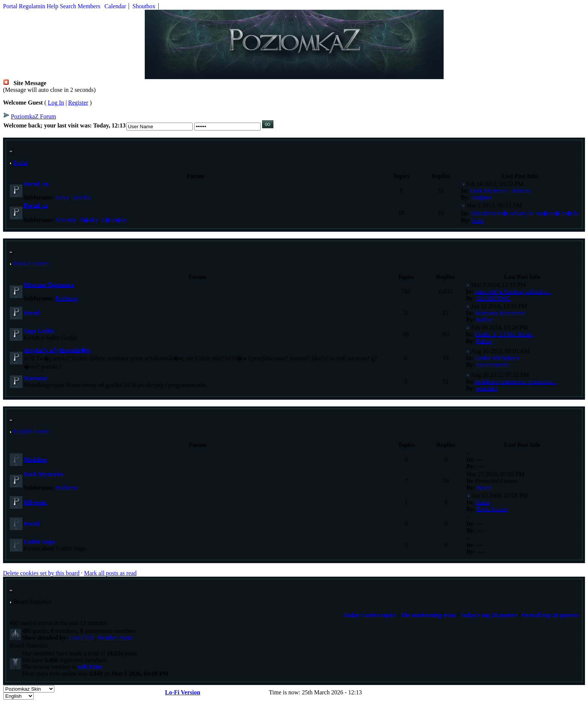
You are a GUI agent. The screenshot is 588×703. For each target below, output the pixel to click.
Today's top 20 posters (489, 615)
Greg (478, 220)
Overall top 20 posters (550, 615)
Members (89, 6)
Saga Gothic (39, 331)
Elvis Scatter (492, 509)
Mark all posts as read (110, 573)
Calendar (115, 6)
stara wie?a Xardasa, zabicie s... (513, 292)
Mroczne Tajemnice (49, 285)
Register (78, 103)
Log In (56, 103)
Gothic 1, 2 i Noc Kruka (504, 334)
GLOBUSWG (493, 298)
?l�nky (89, 220)
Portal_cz (36, 205)
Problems (67, 488)
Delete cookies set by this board (41, 573)
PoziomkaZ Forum (33, 116)
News (62, 197)
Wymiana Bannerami (500, 313)
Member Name (115, 638)
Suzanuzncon (492, 365)
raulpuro (482, 197)
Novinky (66, 220)
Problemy (67, 298)
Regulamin (32, 6)
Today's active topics (370, 615)
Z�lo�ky (114, 220)
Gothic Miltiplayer (498, 358)
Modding (35, 459)
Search (68, 6)
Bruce (484, 488)
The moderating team (428, 615)
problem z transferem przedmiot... (516, 381)
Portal (10, 6)
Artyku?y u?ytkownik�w (57, 350)
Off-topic (35, 502)
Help (52, 6)
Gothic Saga (39, 542)
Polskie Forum (31, 263)
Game (483, 502)
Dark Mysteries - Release (501, 191)
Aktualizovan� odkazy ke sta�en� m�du (524, 213)
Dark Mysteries (43, 474)
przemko (487, 388)
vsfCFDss (90, 667)
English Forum (31, 431)
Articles (81, 197)
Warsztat (35, 378)
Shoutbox (144, 6)
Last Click (82, 638)
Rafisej (485, 320)
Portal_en (36, 184)
